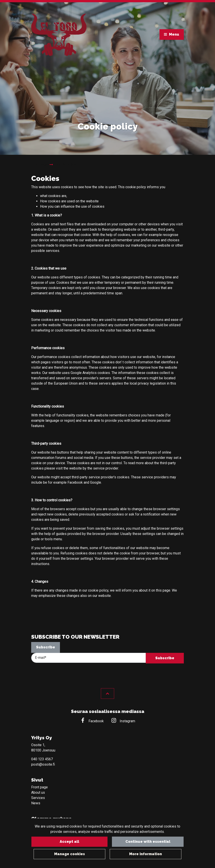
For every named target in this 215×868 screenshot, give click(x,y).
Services (38, 798)
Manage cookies (70, 854)
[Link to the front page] (59, 36)
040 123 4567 (42, 759)
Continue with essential (146, 842)
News (36, 803)
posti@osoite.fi (43, 764)
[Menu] (171, 34)
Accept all (69, 842)
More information (146, 854)
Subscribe (46, 647)
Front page (39, 787)
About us (38, 792)
